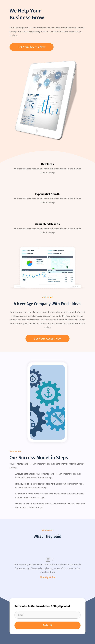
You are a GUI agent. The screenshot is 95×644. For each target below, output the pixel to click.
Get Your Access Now (32, 47)
